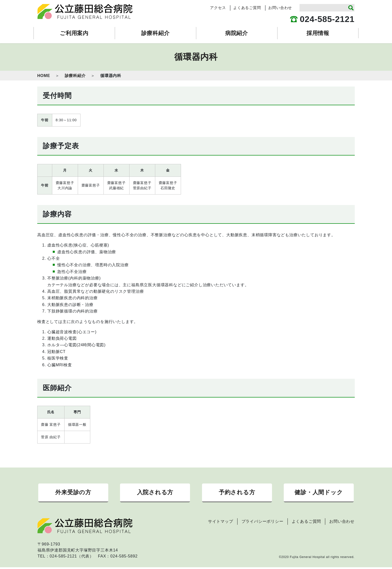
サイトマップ (221, 523)
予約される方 (237, 493)
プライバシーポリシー (262, 523)
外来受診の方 (73, 493)
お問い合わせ (280, 8)
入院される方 (155, 493)
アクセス (218, 8)
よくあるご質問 (247, 8)
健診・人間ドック (319, 493)
